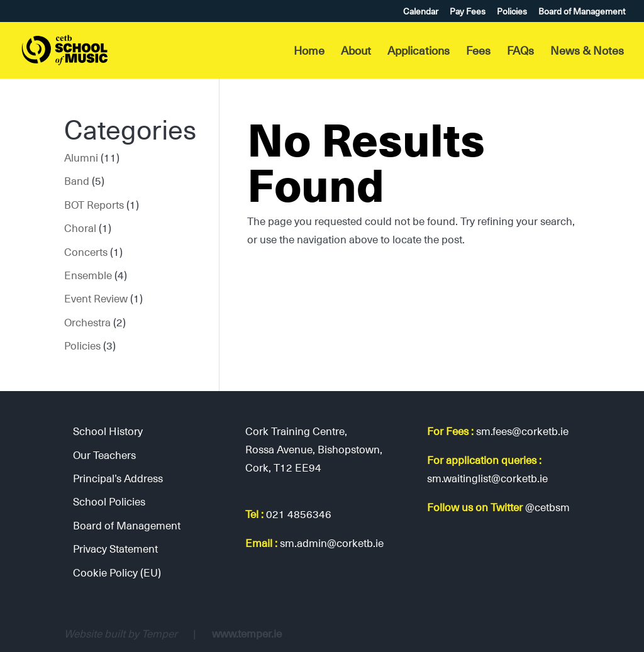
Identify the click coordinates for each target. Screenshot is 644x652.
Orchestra (87, 322)
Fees (478, 52)
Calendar (421, 12)
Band (77, 180)
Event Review (96, 298)
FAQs (520, 52)
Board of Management (582, 12)
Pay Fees (468, 12)
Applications (419, 52)
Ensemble (88, 275)
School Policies (109, 501)
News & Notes (587, 52)
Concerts (86, 251)
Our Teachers (104, 455)
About (356, 52)
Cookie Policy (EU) (117, 572)
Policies (512, 12)
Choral (80, 228)
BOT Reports (94, 204)
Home (309, 52)
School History (108, 431)
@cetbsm (547, 507)
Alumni (81, 157)
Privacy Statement (115, 548)
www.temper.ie (247, 633)
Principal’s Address (118, 478)
